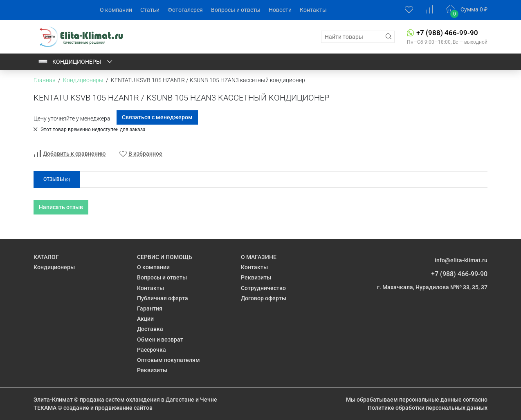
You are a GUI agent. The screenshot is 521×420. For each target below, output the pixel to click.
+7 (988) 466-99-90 (447, 33)
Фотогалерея (185, 10)
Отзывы (57, 179)
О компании (116, 10)
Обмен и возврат (160, 340)
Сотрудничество (263, 288)
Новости (280, 10)
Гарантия (150, 308)
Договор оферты (264, 298)
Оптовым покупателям (168, 360)
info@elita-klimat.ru (461, 260)
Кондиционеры (76, 62)
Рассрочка (152, 350)
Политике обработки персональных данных (428, 408)
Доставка (150, 329)
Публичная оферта (163, 298)
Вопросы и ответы (236, 10)
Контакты (313, 10)
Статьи (150, 10)
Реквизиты (152, 370)
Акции (145, 319)
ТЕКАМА (45, 408)
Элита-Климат (53, 400)
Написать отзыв (61, 207)
